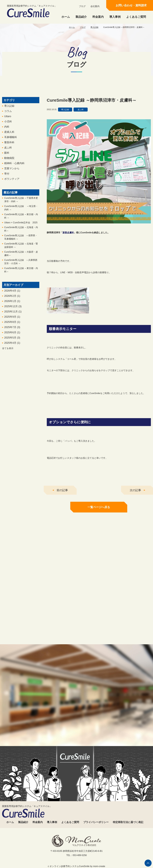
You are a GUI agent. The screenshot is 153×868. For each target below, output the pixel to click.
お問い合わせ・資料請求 (131, 5)
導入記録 (94, 27)
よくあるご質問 (136, 17)
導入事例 (115, 17)
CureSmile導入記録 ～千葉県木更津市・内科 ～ (21, 202)
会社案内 (95, 6)
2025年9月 (12, 319)
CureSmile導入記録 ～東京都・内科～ (21, 272)
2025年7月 (12, 329)
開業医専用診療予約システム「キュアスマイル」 (32, 11)
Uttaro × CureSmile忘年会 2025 (21, 225)
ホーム (66, 17)
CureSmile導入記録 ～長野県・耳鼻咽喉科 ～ (21, 239)
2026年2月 (12, 298)
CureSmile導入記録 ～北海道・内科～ (21, 231)
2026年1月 (12, 303)
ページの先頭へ (148, 863)
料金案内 (98, 17)
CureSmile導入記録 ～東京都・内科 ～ (21, 218)
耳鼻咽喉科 (11, 139)
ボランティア (12, 181)
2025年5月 (12, 340)
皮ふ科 (8, 150)
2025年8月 (12, 324)
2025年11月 (13, 314)
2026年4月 (12, 293)
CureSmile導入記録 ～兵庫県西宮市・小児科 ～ (21, 264)
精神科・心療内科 (14, 166)
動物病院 (9, 160)
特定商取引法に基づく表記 (128, 822)
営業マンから (12, 171)
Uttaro (8, 119)
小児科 (8, 124)
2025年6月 (12, 335)
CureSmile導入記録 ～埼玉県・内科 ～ (21, 210)
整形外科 (9, 145)
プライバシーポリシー (96, 822)
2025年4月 (12, 345)
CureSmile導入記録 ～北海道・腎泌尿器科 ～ (21, 248)
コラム (8, 113)
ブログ (82, 6)
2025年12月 (13, 309)
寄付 (7, 176)
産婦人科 (9, 134)
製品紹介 (81, 17)
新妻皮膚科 (68, 235)
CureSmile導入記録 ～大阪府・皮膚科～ (21, 256)
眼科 (7, 155)
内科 (7, 129)
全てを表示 (8, 351)
